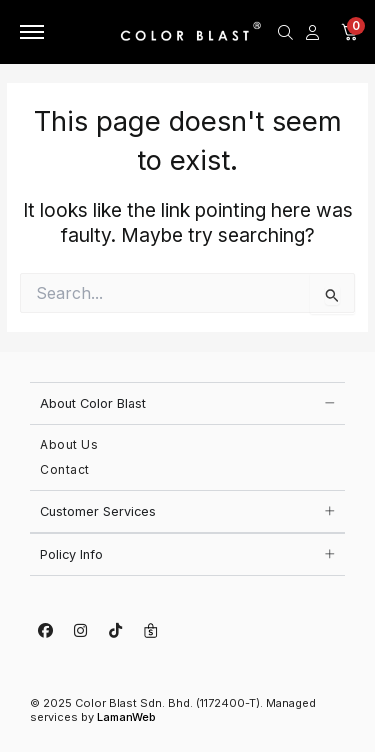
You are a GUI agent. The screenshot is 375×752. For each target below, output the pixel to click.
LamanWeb (126, 717)
